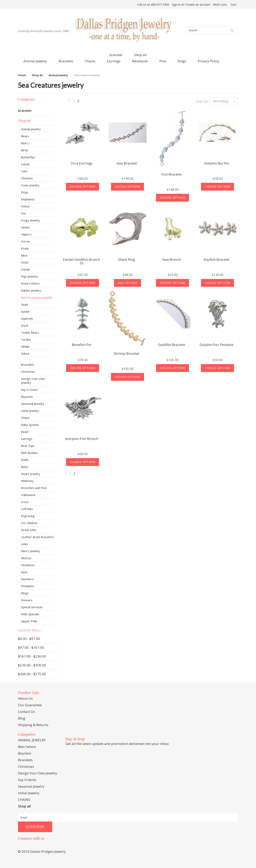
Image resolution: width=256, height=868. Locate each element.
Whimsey (27, 481)
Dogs (25, 192)
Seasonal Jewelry (33, 404)
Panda (25, 269)
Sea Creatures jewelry (37, 297)
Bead (25, 432)
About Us (25, 698)
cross (25, 502)
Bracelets (28, 365)
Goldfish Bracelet (171, 345)
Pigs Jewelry (29, 276)
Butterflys (28, 157)
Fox (23, 213)
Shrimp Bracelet (126, 354)
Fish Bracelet (171, 175)
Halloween (28, 495)
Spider (25, 311)
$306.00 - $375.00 (32, 674)
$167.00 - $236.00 (32, 656)
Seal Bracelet (127, 164)
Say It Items (29, 390)
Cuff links (27, 509)
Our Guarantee (30, 705)
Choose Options (83, 187)
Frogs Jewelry (30, 220)
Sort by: (202, 101)
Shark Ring (127, 260)
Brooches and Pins (34, 488)
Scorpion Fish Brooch (82, 439)
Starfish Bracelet (216, 260)
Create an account (198, 4)
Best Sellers (27, 747)
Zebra (25, 354)
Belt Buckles (29, 453)
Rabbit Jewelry (31, 290)
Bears (25, 136)
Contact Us (26, 712)
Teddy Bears (30, 332)
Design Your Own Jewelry (33, 381)
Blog (22, 718)
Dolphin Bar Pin (217, 164)
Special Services (32, 607)
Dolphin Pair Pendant (216, 345)
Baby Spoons (30, 425)
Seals (25, 304)
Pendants (28, 586)
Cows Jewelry (30, 185)
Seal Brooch (171, 260)
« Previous (69, 102)
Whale (25, 347)
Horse (25, 241)
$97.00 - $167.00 (31, 647)
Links (24, 544)
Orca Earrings (81, 164)
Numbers (27, 579)
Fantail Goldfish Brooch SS (81, 262)
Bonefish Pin (81, 345)
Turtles (26, 340)
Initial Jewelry (30, 411)
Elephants (28, 199)
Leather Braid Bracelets (37, 537)
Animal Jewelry (58, 75)
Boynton (27, 397)
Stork (25, 325)
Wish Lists (220, 4)
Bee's (25, 143)
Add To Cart (128, 283)
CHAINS (24, 800)
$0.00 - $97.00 (29, 639)
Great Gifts (29, 530)
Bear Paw (28, 446)
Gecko (25, 227)
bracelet (116, 55)
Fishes (25, 206)
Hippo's (26, 234)
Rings (25, 593)
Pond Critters (30, 283)
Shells (25, 460)
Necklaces (28, 565)
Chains (25, 418)
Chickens (27, 178)
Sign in (176, 4)
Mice (24, 255)
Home (22, 75)
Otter (25, 262)
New (24, 572)
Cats (24, 171)
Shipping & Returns (33, 725)
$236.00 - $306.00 (32, 665)
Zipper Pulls (29, 621)
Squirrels (27, 318)
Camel (25, 164)
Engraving (28, 516)
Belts (25, 467)
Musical (26, 558)
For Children (29, 523)
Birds (25, 150)
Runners (27, 600)
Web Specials (30, 614)
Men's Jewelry (31, 551)
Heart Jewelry (31, 474)
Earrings (27, 439)
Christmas (28, 372)
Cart (233, 4)
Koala (25, 248)
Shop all (140, 55)
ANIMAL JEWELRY (32, 740)
